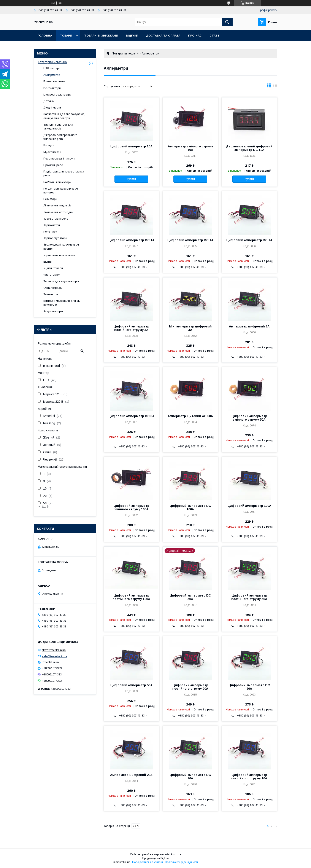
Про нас (195, 36)
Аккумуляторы (53, 311)
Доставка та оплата (163, 36)
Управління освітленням (60, 255)
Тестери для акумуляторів (61, 281)
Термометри (52, 225)
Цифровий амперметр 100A (249, 506)
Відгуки (132, 36)
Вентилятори (52, 88)
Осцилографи (53, 288)
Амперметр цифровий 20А (131, 775)
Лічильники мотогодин (58, 212)
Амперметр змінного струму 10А (190, 148)
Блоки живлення (54, 81)
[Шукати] (227, 22)
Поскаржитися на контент (148, 862)
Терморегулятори (55, 238)
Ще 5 (45, 507)
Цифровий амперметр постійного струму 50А (249, 597)
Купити (131, 179)
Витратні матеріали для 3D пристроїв (62, 303)
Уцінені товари (53, 268)
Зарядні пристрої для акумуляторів (58, 127)
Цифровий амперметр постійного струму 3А (131, 328)
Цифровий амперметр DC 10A (190, 777)
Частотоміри (52, 275)
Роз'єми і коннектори (57, 182)
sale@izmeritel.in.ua (55, 656)
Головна (45, 36)
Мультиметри (52, 152)
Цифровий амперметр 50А (131, 685)
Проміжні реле (53, 165)
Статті (215, 36)
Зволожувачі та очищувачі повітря (61, 247)
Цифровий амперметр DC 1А (131, 240)
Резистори (50, 199)
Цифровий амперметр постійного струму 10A (249, 777)
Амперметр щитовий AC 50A (190, 416)
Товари (66, 36)
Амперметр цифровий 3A (249, 326)
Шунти (48, 262)
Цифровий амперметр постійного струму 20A (190, 687)
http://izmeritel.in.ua (54, 650)
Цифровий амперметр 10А (131, 146)
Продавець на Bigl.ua (155, 858)
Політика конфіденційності (181, 862)
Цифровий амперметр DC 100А (190, 507)
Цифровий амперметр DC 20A (249, 687)
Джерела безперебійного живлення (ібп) (60, 137)
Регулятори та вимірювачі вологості (61, 191)
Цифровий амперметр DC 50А (190, 597)
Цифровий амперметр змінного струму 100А (131, 507)
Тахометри (51, 294)
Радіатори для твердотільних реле (64, 173)
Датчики (49, 101)
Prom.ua (176, 854)
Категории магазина (52, 62)
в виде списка (275, 86)
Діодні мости (52, 108)
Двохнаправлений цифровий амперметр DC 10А (249, 148)
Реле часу (50, 232)
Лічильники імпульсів (57, 205)
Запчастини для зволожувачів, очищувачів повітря (64, 116)
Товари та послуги (125, 53)
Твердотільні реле (56, 219)
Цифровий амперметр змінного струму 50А (249, 418)
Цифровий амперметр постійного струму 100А (131, 597)
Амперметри (52, 75)
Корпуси (49, 145)
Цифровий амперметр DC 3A (131, 416)
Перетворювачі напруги (59, 159)
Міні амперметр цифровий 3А (190, 328)
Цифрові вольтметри (57, 95)
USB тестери (52, 68)
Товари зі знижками (101, 36)
